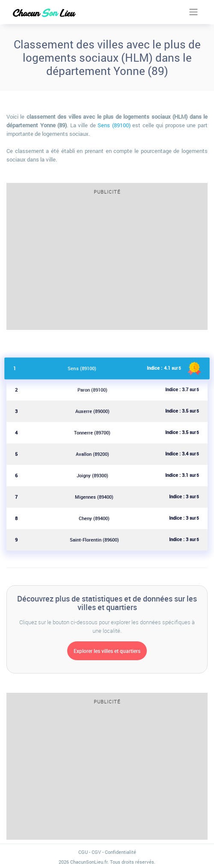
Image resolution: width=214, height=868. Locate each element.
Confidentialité (120, 852)
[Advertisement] (107, 265)
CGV (96, 852)
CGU (83, 852)
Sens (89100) (114, 125)
